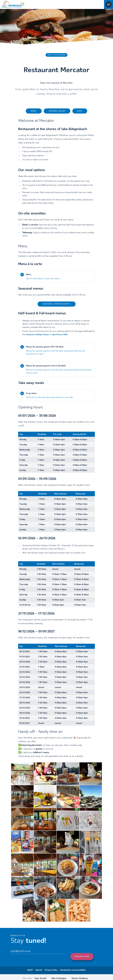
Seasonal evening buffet (57, 306)
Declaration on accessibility (73, 967)
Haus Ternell (40, 976)
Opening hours (57, 113)
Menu (34, 113)
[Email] (38, 953)
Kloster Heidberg (80, 976)
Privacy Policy (51, 967)
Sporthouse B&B (60, 336)
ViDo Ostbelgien (59, 976)
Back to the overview (57, 55)
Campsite (30, 336)
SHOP (30, 967)
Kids (80, 113)
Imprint (39, 967)
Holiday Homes (42, 336)
